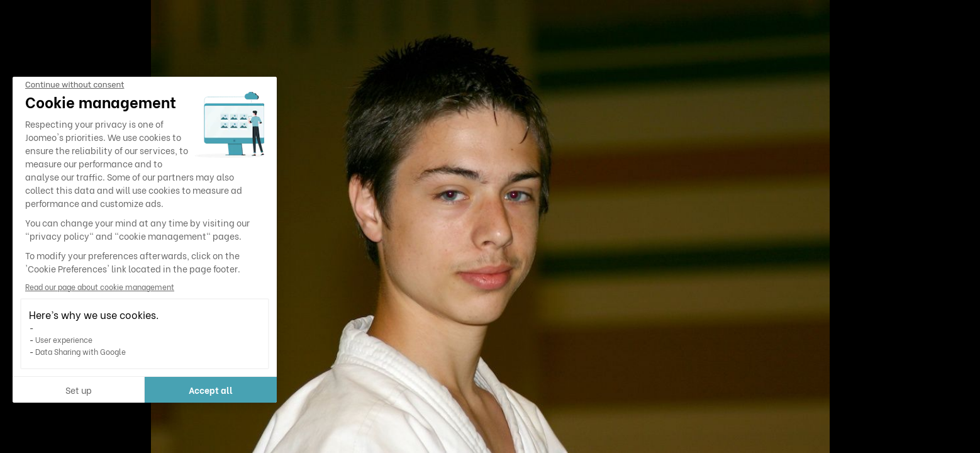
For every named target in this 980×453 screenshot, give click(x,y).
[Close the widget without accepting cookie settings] (75, 85)
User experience (64, 339)
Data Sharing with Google (81, 351)
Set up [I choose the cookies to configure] (79, 390)
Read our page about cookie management (100, 287)
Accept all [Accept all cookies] (211, 390)
